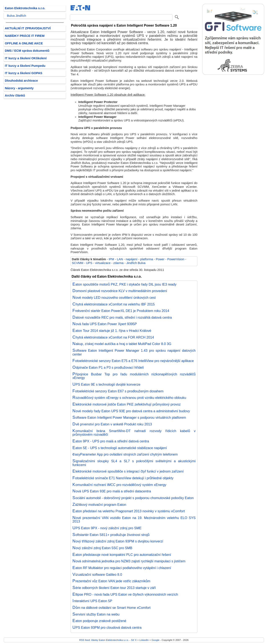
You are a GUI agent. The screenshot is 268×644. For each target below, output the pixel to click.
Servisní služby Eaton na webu (96, 614)
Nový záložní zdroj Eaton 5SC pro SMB (102, 548)
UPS (89, 263)
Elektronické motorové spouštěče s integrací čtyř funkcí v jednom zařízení (128, 471)
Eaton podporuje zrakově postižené (99, 621)
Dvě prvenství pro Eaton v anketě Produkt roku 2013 (112, 424)
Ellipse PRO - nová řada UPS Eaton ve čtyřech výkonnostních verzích (125, 594)
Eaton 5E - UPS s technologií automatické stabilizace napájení (120, 448)
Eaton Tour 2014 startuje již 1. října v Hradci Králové (112, 331)
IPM (111, 259)
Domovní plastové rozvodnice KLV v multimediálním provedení (120, 291)
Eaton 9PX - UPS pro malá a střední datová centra (111, 441)
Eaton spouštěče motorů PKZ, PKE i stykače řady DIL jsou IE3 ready (124, 284)
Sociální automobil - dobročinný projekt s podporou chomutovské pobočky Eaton (133, 498)
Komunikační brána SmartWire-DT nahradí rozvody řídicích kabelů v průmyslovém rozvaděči (134, 433)
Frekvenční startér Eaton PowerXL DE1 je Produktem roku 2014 (121, 311)
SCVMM (78, 263)
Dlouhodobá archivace (21, 81)
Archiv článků (15, 95)
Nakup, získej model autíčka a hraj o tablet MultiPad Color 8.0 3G (122, 344)
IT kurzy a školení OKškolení (26, 58)
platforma (146, 259)
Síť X (134, 640)
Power (160, 259)
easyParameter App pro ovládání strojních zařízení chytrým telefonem (125, 454)
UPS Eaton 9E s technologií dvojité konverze (106, 384)
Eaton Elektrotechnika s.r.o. (25, 8)
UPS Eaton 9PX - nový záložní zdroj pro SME (107, 528)
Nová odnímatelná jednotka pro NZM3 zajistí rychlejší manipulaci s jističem (129, 561)
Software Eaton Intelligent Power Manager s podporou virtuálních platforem (129, 417)
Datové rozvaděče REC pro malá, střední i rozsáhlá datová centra (122, 317)
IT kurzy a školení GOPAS (24, 73)
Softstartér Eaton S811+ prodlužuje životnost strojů (111, 535)
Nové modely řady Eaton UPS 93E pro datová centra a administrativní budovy (131, 411)
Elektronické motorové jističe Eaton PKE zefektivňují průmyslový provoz (127, 404)
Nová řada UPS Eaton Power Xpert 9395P (105, 324)
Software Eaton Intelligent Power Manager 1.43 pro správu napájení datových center (134, 352)
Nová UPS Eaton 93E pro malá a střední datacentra (112, 491)
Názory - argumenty (19, 88)
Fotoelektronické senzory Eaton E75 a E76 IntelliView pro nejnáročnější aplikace (133, 361)
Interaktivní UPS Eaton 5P (92, 601)
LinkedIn (144, 640)
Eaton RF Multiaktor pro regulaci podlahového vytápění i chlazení (122, 568)
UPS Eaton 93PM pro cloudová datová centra (107, 627)
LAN (120, 259)
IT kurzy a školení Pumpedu (25, 66)
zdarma (118, 263)
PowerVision (176, 259)
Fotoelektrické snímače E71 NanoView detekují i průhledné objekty (123, 478)
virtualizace (103, 263)
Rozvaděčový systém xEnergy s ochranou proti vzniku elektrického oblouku (129, 398)
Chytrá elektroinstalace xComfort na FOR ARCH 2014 (113, 337)
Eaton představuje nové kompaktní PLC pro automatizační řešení (122, 555)
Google (156, 640)
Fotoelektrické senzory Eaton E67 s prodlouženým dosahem (118, 391)
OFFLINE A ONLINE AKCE (24, 43)
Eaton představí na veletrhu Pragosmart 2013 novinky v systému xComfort (129, 511)
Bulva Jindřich (17, 16)
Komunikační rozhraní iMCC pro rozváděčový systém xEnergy (119, 485)
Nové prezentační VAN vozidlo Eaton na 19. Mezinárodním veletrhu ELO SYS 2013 (134, 520)
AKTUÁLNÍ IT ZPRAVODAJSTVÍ (28, 28)
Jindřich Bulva (136, 263)
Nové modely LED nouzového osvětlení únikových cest (114, 298)
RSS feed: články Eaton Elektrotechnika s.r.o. (104, 640)
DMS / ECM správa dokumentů (27, 51)
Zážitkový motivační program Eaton (99, 505)
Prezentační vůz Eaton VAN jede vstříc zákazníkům (111, 581)
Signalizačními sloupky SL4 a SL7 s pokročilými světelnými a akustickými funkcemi (134, 463)
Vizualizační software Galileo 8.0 (97, 574)
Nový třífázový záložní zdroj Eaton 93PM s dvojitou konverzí (118, 541)
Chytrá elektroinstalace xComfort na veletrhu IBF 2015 (114, 304)
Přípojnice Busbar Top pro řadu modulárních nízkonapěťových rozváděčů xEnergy (134, 376)
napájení (131, 259)
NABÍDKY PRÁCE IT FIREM (25, 36)
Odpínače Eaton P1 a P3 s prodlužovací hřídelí (108, 367)
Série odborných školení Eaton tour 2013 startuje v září (114, 588)
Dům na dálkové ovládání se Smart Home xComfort (111, 608)
